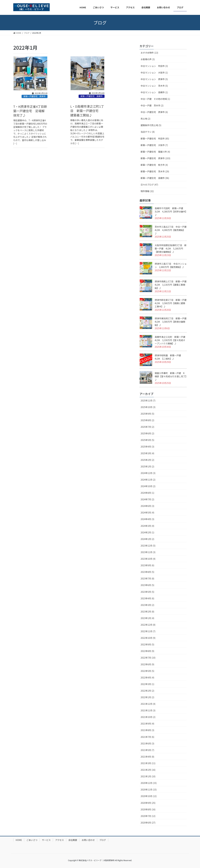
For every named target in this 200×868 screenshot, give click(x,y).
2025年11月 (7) (148, 400)
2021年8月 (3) (147, 730)
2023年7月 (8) (147, 578)
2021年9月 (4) (147, 724)
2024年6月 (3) (147, 506)
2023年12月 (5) (148, 546)
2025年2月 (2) (147, 460)
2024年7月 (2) (147, 499)
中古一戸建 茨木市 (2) (152, 105)
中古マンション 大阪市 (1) (154, 73)
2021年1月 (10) (148, 776)
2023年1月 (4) (147, 618)
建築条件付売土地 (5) (151, 125)
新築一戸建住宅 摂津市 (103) (155, 158)
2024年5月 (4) (147, 512)
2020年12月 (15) (149, 783)
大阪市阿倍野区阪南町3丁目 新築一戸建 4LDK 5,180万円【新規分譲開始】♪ (171, 248)
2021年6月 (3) (147, 743)
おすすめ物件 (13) (149, 53)
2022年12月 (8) (148, 625)
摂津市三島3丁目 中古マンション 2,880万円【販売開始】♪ (171, 265)
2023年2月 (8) (147, 612)
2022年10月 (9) (148, 638)
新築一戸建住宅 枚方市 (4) (154, 165)
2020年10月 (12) (149, 796)
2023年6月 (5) (147, 585)
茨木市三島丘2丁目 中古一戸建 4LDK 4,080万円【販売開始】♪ (172, 230)
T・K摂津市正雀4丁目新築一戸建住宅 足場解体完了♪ (30, 111)
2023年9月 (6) (147, 565)
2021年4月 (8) (147, 757)
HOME (19, 840)
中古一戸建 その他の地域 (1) (155, 99)
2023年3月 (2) (147, 605)
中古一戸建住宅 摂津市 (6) (154, 112)
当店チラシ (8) (148, 132)
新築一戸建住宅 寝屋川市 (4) (155, 152)
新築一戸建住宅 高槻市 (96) (155, 178)
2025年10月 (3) (148, 407)
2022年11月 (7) (148, 631)
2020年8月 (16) (148, 809)
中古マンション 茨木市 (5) (154, 86)
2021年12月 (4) (148, 704)
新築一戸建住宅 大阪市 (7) (154, 145)
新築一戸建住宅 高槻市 (91, 96)
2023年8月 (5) (147, 572)
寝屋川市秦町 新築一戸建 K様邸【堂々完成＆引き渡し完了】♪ (171, 376)
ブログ (103, 840)
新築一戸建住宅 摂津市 (34, 96)
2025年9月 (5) (147, 414)
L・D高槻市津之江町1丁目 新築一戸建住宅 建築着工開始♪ (87, 111)
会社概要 (73, 840)
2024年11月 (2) (148, 480)
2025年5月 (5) (147, 440)
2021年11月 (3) (148, 710)
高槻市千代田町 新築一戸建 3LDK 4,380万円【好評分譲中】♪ (170, 212)
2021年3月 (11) (148, 763)
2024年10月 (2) (148, 486)
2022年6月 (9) (147, 664)
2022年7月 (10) (148, 658)
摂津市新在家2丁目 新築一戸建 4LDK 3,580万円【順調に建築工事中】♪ (171, 303)
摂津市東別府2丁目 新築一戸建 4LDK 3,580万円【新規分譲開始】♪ (171, 322)
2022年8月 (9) (147, 651)
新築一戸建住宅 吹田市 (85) (155, 139)
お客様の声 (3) (148, 59)
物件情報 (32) (147, 191)
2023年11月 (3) (148, 552)
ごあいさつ (32, 840)
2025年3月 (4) (147, 453)
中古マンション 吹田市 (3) (154, 66)
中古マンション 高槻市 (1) (154, 92)
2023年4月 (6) (147, 598)
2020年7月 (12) (148, 816)
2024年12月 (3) (148, 473)
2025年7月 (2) (147, 427)
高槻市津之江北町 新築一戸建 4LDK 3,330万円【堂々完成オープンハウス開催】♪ (171, 340)
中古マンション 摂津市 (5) (154, 79)
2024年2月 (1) (147, 532)
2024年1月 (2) (147, 539)
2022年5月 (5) (147, 671)
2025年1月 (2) (147, 466)
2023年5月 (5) (147, 592)
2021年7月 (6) (147, 737)
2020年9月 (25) (148, 803)
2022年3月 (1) (147, 684)
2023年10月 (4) (148, 559)
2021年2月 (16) (148, 770)
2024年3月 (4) (147, 526)
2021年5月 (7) (147, 750)
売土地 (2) (145, 119)
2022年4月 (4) (147, 677)
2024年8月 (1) (147, 493)
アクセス (59, 840)
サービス (46, 840)
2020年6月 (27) (148, 823)
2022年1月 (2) (147, 697)
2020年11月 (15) (149, 790)
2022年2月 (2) (147, 691)
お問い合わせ (88, 840)
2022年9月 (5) (147, 644)
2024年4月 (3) (147, 519)
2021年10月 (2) (148, 717)
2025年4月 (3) (147, 447)
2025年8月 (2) (147, 420)
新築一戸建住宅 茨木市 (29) (155, 171)
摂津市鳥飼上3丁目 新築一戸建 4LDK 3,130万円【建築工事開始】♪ (172, 285)
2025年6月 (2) (147, 433)
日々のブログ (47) (149, 185)
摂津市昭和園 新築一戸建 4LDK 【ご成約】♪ (169, 357)
